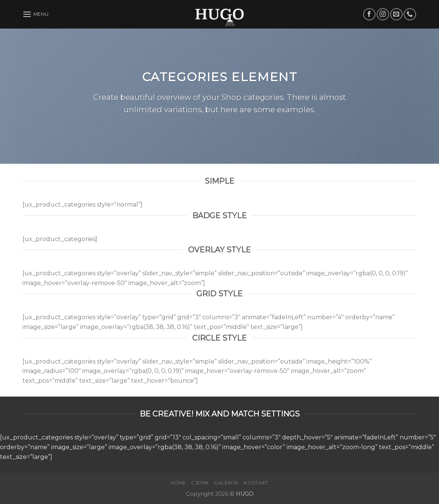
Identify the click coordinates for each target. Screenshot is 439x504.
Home (178, 483)
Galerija (226, 483)
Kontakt (256, 483)
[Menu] (36, 14)
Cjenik (200, 483)
